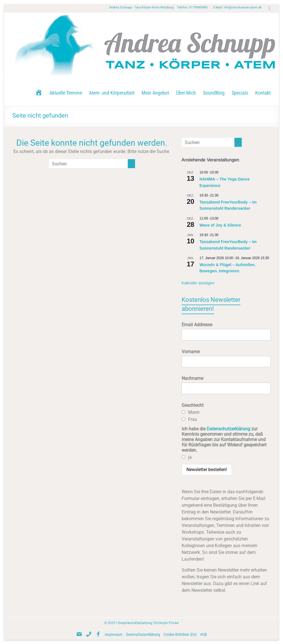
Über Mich (186, 93)
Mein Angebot (155, 93)
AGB (204, 634)
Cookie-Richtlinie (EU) (180, 634)
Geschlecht (193, 405)
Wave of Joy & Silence (220, 225)
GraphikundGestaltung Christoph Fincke (148, 623)
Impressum (114, 634)
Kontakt (263, 93)
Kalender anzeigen (198, 283)
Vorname (191, 352)
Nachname (192, 378)
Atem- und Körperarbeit (112, 93)
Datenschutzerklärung (228, 429)
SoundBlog (214, 93)
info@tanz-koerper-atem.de (243, 7)
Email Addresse (197, 325)
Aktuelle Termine (66, 93)
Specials (240, 93)
